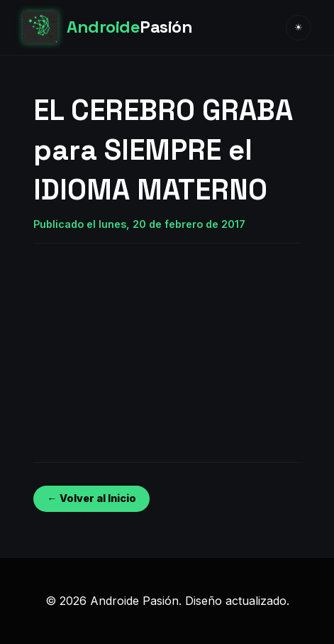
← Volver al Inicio (91, 498)
